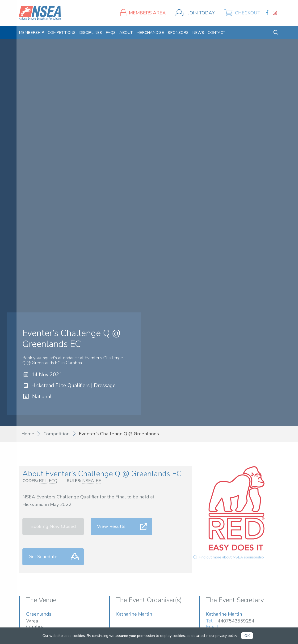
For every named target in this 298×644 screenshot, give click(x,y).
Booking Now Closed (53, 526)
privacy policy (226, 636)
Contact (216, 33)
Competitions (62, 33)
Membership (31, 33)
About (126, 33)
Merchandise (150, 33)
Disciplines (91, 33)
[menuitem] (31, 33)
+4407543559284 (235, 621)
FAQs (111, 33)
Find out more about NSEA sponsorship (228, 557)
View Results (111, 526)
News (198, 33)
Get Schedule (43, 557)
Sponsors (178, 33)
